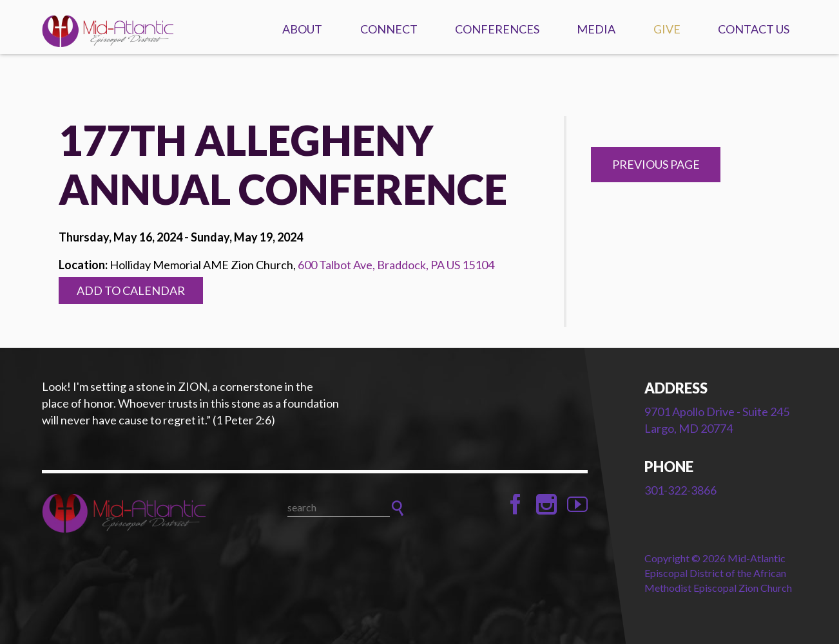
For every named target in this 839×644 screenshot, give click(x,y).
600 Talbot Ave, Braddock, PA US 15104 (396, 265)
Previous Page (656, 164)
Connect (389, 29)
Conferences (497, 29)
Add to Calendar (131, 290)
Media (596, 29)
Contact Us (754, 29)
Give (667, 29)
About (302, 29)
